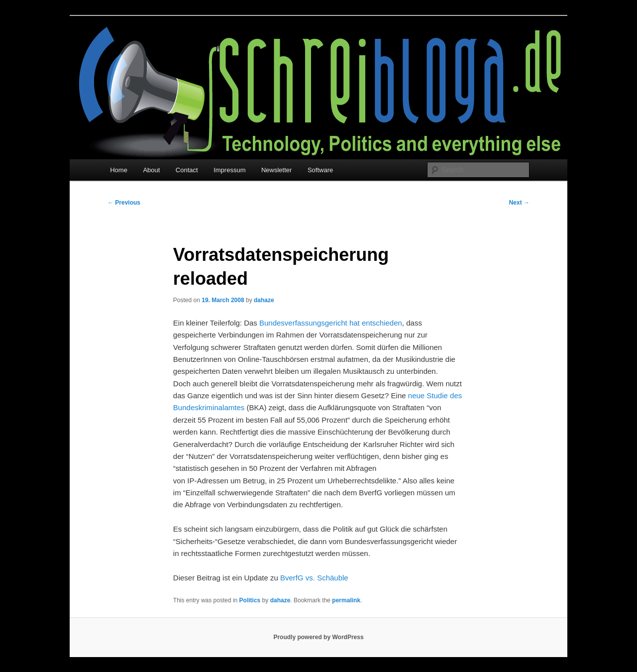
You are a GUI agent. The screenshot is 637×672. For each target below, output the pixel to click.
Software (320, 170)
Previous (124, 203)
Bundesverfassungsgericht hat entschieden (331, 323)
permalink (346, 600)
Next (519, 203)
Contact (187, 170)
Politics (250, 600)
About (151, 170)
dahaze (264, 300)
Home (119, 170)
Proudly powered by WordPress (318, 637)
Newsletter (276, 170)
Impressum (229, 170)
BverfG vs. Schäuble (314, 578)
